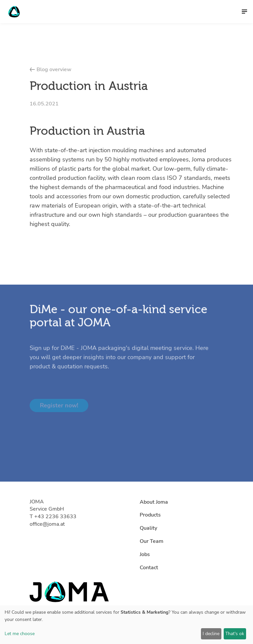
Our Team (152, 541)
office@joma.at (47, 524)
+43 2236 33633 (55, 517)
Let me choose (20, 634)
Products (150, 515)
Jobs (145, 554)
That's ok (235, 634)
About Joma (154, 502)
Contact (149, 568)
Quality (148, 528)
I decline (211, 634)
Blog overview (51, 70)
